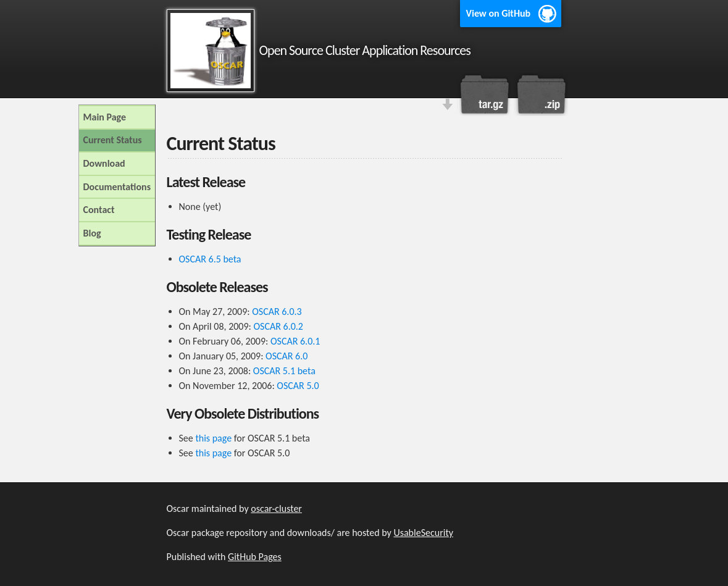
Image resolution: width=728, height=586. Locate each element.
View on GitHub (499, 13)
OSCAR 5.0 (298, 386)
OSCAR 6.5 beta (210, 259)
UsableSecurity (423, 533)
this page (213, 438)
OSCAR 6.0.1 (295, 341)
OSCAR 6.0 (287, 356)
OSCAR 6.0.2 (278, 326)
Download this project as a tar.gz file (485, 94)
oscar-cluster (276, 509)
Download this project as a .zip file (540, 94)
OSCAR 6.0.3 (277, 312)
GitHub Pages (255, 557)
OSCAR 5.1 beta (284, 371)
